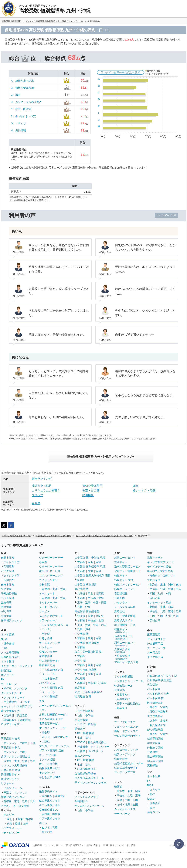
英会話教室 (81, 720)
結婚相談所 (121, 759)
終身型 (154, 707)
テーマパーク (122, 814)
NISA (4, 639)
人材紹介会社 (122, 650)
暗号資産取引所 (10, 711)
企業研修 (120, 690)
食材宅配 (44, 585)
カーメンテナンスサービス (55, 706)
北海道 (81, 593)
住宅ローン (8, 675)
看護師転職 (121, 593)
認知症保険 (154, 743)
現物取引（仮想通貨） (17, 715)
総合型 (46, 733)
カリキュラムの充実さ (29, 102)
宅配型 (46, 634)
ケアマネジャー (100, 747)
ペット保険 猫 (155, 698)
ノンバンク (21, 688)
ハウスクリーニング (51, 576)
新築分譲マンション (13, 797)
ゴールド (25, 702)
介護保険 (152, 752)
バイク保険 (8, 571)
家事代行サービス (50, 571)
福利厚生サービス (50, 768)
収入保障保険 (158, 725)
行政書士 (83, 747)
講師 (18, 95)
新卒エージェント (125, 644)
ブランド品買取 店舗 (51, 750)
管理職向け (123, 699)
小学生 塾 (80, 661)
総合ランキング (42, 479)
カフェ (43, 710)
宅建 (80, 738)
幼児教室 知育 (83, 697)
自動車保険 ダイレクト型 (162, 676)
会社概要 (37, 845)
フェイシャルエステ (126, 727)
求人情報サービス (125, 625)
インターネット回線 (159, 602)
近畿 (25, 761)
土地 (33, 743)
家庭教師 (80, 688)
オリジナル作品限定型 (55, 737)
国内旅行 (47, 796)
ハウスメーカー (13, 828)
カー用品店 (154, 653)
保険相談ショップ (12, 620)
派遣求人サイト (124, 620)
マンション (10, 743)
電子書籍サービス (50, 723)
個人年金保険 (155, 761)
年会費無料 (10, 702)
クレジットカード (12, 693)
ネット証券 (8, 635)
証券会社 (9, 644)
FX (3, 679)
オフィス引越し (48, 755)
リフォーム (8, 783)
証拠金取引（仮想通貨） (18, 720)
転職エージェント (125, 589)
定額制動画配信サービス (54, 715)
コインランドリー (50, 580)
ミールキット (47, 593)
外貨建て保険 (155, 748)
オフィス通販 (47, 759)
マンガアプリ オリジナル (54, 746)
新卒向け (122, 708)
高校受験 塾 (82, 589)
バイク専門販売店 (52, 688)
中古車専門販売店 (52, 670)
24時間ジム (81, 801)
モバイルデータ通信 (159, 566)
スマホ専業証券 (10, 653)
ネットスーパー (48, 602)
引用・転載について (114, 845)
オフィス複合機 (48, 764)
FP (79, 733)
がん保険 (6, 611)
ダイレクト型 (12, 562)
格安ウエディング (125, 754)
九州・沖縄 (84, 607)
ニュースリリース (54, 845)
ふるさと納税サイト (51, 616)
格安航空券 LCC (49, 810)
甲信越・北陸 (96, 598)
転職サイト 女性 (124, 580)
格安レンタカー (48, 652)
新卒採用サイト (124, 637)
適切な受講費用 (25, 88)
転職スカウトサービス (127, 585)
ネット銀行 (8, 661)
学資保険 (6, 616)
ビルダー (9, 815)
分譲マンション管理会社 (15, 756)
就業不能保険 (155, 739)
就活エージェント (125, 558)
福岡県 (36, 503)
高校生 (81, 683)
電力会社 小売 (47, 773)
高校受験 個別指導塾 (87, 611)
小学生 (102, 683)
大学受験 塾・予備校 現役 (90, 558)
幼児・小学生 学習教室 (88, 692)
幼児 (80, 715)
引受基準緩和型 (159, 712)
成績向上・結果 (25, 81)
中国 (179, 589)
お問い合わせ (93, 845)
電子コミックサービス (52, 728)
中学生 (92, 683)
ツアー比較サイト (50, 818)
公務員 (81, 751)
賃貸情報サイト (10, 774)
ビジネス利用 (50, 827)
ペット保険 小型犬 (158, 694)
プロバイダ (154, 580)
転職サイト (121, 576)
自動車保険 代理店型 (159, 680)
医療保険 (6, 607)
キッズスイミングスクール (89, 806)
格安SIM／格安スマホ (160, 571)
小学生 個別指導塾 (86, 670)
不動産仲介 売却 (11, 739)
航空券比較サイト (50, 801)
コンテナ (47, 629)
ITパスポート (96, 751)
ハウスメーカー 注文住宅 (15, 806)
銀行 (6, 648)
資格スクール (83, 756)
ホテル (43, 823)
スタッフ (21, 123)
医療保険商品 (155, 703)
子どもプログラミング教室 (90, 783)
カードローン (9, 684)
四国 (152, 593)
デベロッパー (12, 833)
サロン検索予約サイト (127, 736)
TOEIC (81, 742)
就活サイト (121, 562)
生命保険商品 (155, 716)
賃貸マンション (10, 779)
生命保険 (6, 602)
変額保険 (152, 765)
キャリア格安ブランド (160, 562)
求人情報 (131, 845)
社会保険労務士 (97, 742)
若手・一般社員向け (129, 703)
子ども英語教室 (84, 711)
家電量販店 (154, 635)
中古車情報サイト (50, 661)
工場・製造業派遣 (125, 616)
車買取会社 (46, 656)
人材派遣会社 (122, 657)
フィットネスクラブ (87, 797)
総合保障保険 (155, 756)
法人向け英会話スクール (89, 778)
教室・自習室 (23, 109)
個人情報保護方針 (75, 845)
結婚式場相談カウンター (129, 763)
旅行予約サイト (48, 791)
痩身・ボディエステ (126, 731)
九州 (33, 761)
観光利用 (47, 832)
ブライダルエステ (125, 722)
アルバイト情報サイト (127, 571)
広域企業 (155, 598)
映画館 (118, 787)
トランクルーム (48, 620)
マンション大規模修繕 (14, 765)
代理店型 (9, 566)
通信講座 (80, 729)
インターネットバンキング (17, 666)
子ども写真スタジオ (51, 719)
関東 (138, 791)
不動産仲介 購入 (11, 748)
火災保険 (6, 589)
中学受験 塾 (82, 634)
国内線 (46, 814)
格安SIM (155, 576)
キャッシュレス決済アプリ (17, 706)
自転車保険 (8, 585)
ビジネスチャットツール (129, 681)
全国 (135, 804)
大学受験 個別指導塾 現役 (90, 566)
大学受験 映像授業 (86, 585)
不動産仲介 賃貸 (11, 770)
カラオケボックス (125, 809)
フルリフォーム (13, 788)
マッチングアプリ (125, 772)
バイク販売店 (47, 683)
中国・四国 (100, 602)
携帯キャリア (155, 558)
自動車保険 (8, 558)
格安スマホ (169, 576)
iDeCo (151, 799)
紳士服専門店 (155, 644)
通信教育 (80, 679)
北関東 (19, 819)
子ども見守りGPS (50, 777)
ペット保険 (8, 598)
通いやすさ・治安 (25, 116)
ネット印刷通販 (124, 677)
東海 (17, 761)
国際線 (56, 814)
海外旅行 (60, 796)
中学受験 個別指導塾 (87, 643)
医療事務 (89, 733)
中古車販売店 (47, 665)
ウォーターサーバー (51, 558)
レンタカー (46, 647)
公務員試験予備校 (85, 774)
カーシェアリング (50, 643)
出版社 (46, 741)
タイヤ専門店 (155, 657)
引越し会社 (46, 638)
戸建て (23, 743)
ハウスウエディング (126, 750)
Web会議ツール (124, 686)
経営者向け (123, 694)
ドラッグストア (156, 639)
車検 (42, 701)
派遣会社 (120, 611)
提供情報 (21, 130)
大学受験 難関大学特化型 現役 (93, 576)
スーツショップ (156, 648)
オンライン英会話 (85, 724)
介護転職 (120, 598)
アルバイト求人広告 (126, 662)
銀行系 (8, 688)
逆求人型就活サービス (127, 566)
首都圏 (8, 761)
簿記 (88, 738)
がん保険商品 (155, 729)
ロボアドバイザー (12, 724)
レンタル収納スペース (55, 625)
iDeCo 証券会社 (10, 657)
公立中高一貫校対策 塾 (88, 652)
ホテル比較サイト (50, 805)
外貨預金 (6, 671)
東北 (10, 819)
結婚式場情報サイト (126, 768)
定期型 (164, 707)
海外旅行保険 (9, 593)
